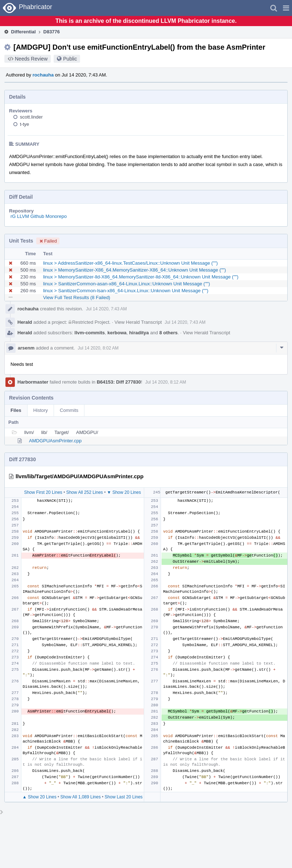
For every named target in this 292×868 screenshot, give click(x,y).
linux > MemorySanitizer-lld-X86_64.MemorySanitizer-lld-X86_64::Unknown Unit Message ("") (141, 277)
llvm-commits (90, 333)
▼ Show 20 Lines (124, 492)
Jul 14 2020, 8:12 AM (166, 382)
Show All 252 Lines (85, 492)
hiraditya (139, 333)
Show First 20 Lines (43, 492)
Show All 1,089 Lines (81, 797)
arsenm (26, 348)
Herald (25, 322)
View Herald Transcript (138, 322)
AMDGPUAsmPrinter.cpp (55, 441)
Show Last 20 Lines (124, 797)
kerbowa (117, 333)
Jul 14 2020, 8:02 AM (98, 348)
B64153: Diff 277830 (119, 382)
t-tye (24, 124)
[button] (286, 8)
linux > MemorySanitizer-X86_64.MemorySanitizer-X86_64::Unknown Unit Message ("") (135, 270)
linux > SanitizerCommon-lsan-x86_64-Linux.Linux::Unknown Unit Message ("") (126, 291)
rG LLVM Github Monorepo (39, 216)
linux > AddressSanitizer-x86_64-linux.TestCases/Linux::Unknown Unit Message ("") (130, 263)
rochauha (43, 75)
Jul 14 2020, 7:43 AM (106, 309)
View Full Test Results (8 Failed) (77, 297)
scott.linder (31, 117)
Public (70, 59)
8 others (169, 333)
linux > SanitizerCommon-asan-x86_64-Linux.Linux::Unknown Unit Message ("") (126, 284)
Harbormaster (33, 382)
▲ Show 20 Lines (39, 797)
